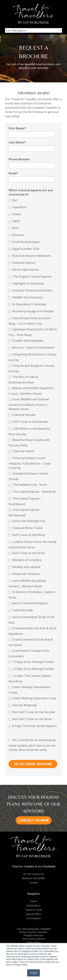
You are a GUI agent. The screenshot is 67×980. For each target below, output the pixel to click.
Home (34, 901)
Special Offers (33, 914)
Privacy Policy (34, 942)
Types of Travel (34, 910)
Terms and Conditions (34, 939)
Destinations (34, 905)
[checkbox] (33, 464)
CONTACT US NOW (34, 820)
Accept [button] (33, 973)
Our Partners (34, 918)
